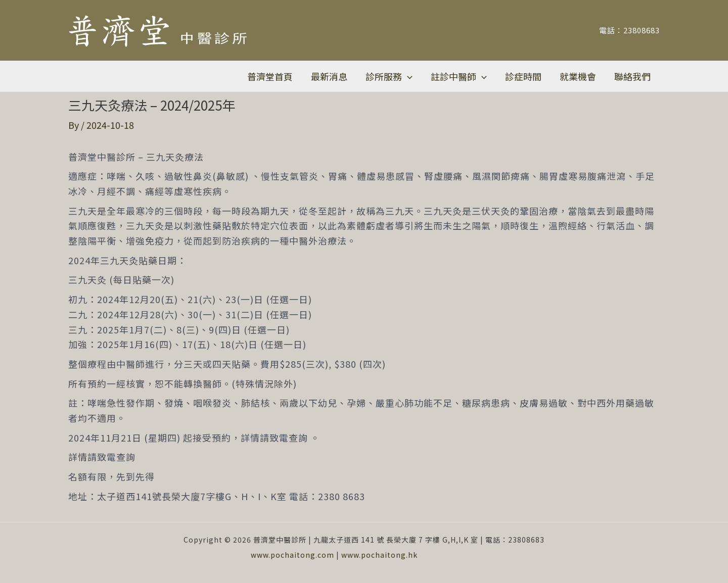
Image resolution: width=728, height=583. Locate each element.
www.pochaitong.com (292, 555)
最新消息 (329, 76)
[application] (407, 76)
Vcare (467, 555)
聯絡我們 (632, 76)
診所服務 (389, 76)
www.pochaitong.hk (379, 555)
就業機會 (578, 76)
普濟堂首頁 (270, 76)
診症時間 (523, 76)
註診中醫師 (459, 76)
